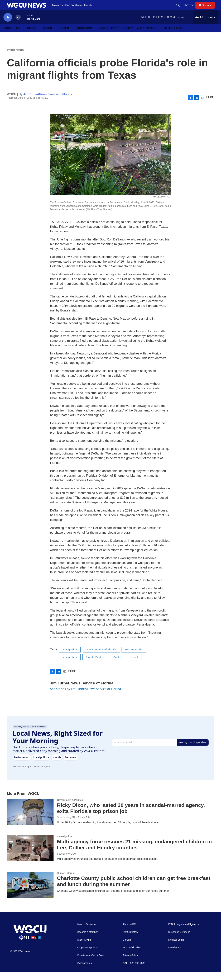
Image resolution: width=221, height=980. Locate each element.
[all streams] (205, 25)
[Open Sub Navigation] (22, 36)
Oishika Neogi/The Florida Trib (73, 825)
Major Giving (84, 948)
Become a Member (88, 940)
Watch (47, 36)
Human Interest (66, 881)
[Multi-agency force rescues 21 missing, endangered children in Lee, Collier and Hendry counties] (30, 856)
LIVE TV (190, 9)
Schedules (12, 36)
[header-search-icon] (180, 9)
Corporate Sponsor (88, 955)
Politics (118, 665)
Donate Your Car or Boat (91, 963)
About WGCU (130, 932)
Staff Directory (130, 940)
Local (135, 665)
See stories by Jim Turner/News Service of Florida (86, 697)
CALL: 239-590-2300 (134, 971)
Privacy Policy (130, 963)
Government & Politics (70, 808)
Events (128, 36)
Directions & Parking (179, 940)
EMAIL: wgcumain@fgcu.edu (184, 932)
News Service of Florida (102, 657)
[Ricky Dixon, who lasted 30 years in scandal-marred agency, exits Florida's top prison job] (30, 820)
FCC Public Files (132, 955)
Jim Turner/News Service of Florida (48, 102)
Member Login (174, 36)
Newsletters (109, 36)
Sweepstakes (85, 971)
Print (210, 105)
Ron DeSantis (134, 657)
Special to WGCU (66, 861)
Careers (127, 948)
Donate (209, 9)
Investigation (64, 844)
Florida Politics (95, 665)
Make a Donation (87, 932)
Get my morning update (193, 750)
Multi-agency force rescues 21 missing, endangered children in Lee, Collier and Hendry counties (134, 852)
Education (84, 36)
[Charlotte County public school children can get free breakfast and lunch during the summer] (30, 893)
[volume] (18, 25)
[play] (8, 25)
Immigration (15, 58)
